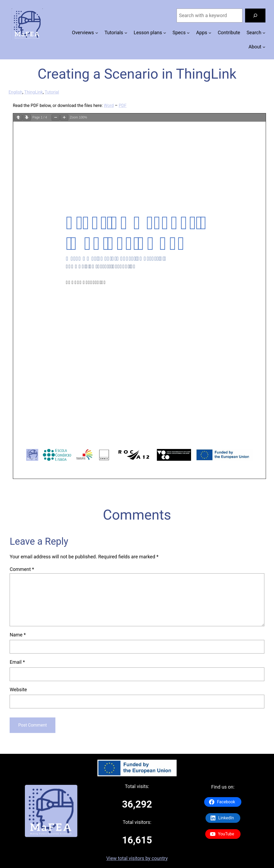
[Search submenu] (264, 33)
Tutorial (52, 92)
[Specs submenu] (188, 33)
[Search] (255, 16)
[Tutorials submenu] (126, 33)
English (16, 92)
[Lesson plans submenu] (165, 33)
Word (109, 105)
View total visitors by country (137, 858)
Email (17, 662)
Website (18, 690)
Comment (22, 569)
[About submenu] (264, 47)
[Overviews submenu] (97, 33)
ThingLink (34, 92)
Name (18, 635)
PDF (123, 105)
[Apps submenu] (210, 33)
